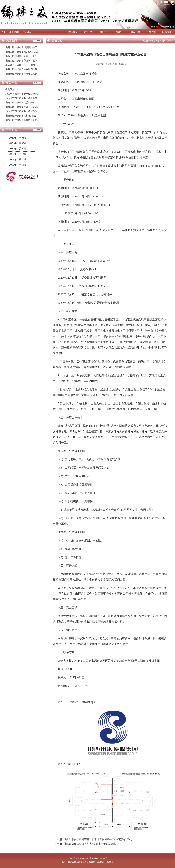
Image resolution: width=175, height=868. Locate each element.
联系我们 (167, 32)
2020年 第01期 (18, 149)
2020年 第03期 (18, 138)
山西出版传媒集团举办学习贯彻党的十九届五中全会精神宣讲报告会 (40, 61)
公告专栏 (166, 41)
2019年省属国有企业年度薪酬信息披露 (25, 94)
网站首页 (73, 32)
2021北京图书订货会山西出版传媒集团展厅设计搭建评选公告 (36, 98)
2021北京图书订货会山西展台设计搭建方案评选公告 (32, 111)
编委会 (120, 32)
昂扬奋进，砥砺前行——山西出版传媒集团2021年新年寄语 (35, 65)
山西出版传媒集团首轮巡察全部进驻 (24, 69)
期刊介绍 (88, 32)
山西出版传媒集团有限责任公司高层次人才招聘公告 (32, 120)
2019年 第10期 (18, 165)
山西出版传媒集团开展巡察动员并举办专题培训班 (30, 74)
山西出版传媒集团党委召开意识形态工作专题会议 (30, 56)
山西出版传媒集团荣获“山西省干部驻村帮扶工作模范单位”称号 (37, 116)
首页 (158, 41)
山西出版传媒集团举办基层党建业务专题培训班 (29, 107)
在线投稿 (151, 32)
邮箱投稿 (136, 32)
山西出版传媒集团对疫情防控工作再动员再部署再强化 (33, 47)
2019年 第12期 (18, 154)
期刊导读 (104, 32)
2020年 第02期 (18, 143)
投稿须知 (10, 89)
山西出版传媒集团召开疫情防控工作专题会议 (28, 52)
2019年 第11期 (18, 159)
